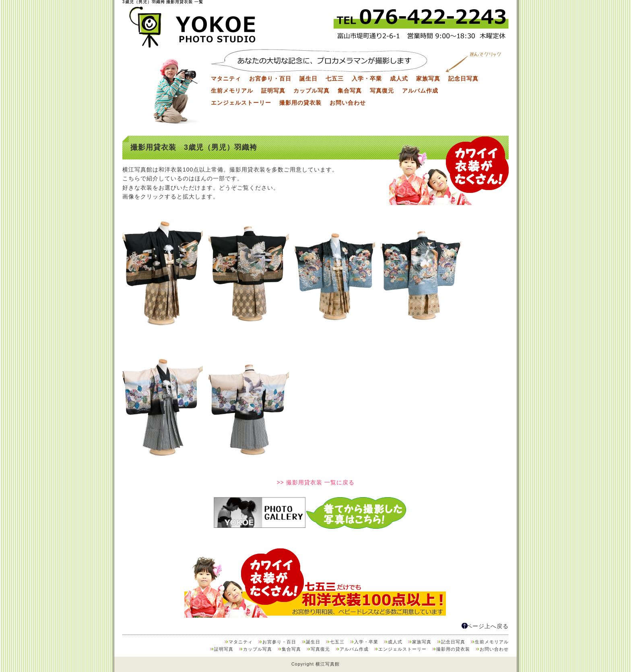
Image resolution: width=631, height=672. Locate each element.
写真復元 (382, 91)
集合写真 (350, 91)
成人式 (399, 79)
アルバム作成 (420, 91)
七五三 (335, 79)
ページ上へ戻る (488, 626)
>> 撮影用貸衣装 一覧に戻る (315, 482)
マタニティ (226, 79)
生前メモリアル (232, 91)
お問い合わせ (348, 103)
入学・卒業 (367, 79)
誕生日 (308, 79)
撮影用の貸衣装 (300, 103)
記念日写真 (463, 79)
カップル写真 (311, 91)
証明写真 (273, 91)
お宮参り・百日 (270, 79)
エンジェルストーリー (241, 103)
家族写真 (428, 79)
